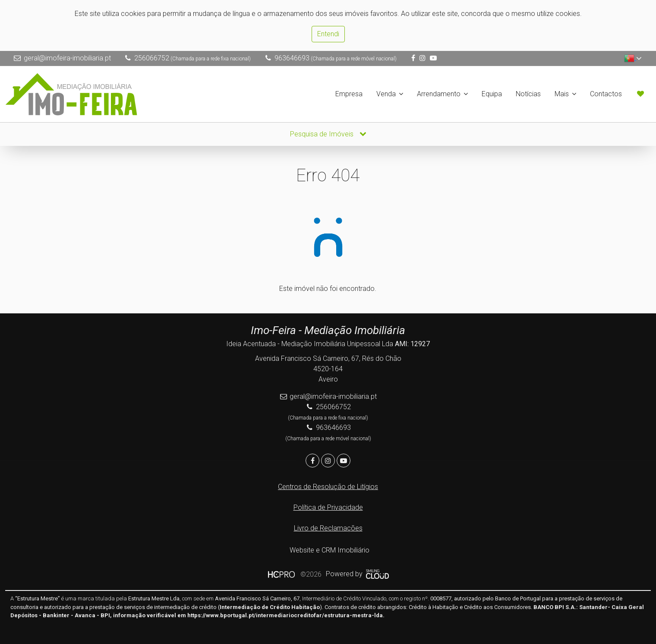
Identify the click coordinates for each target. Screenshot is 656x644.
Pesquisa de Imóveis (328, 134)
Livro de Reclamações (328, 528)
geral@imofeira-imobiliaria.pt (67, 58)
